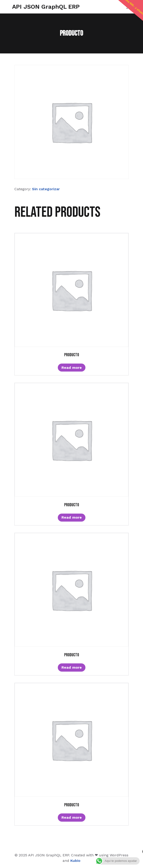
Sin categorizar (46, 189)
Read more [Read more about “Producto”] (72, 368)
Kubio (75, 861)
